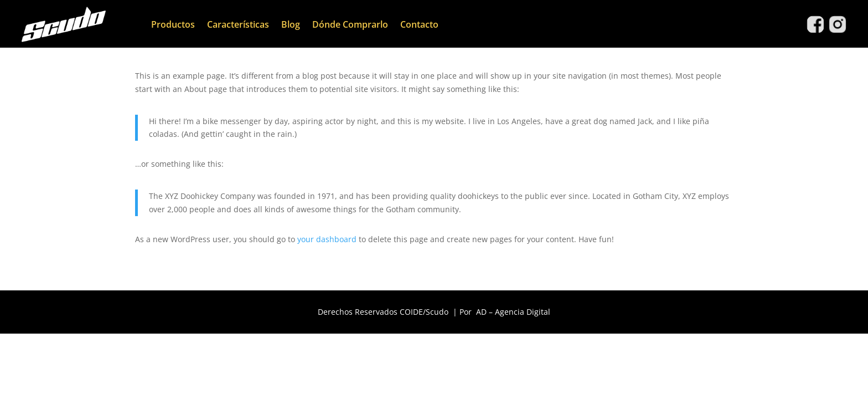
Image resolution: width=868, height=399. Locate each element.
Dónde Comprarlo (350, 24)
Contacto (419, 24)
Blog (291, 24)
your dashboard (327, 239)
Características (238, 24)
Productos (173, 24)
